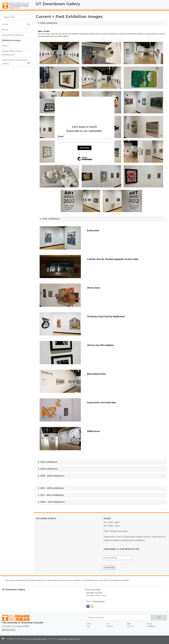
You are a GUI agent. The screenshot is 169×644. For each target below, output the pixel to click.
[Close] (114, 97)
